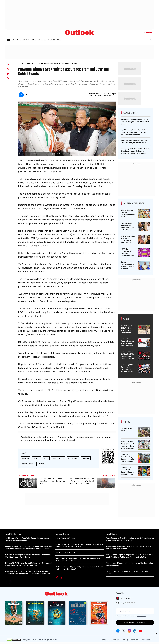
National (31, 63)
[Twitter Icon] (124, 631)
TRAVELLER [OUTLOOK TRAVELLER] (35, 40)
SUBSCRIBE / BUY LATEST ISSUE (135, 622)
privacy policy (141, 616)
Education (48, 440)
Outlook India (65, 437)
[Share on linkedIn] (8, 74)
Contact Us (115, 640)
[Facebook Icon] (118, 631)
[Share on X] (8, 69)
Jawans (41, 464)
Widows (25, 458)
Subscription (126, 598)
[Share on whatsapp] (8, 78)
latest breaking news (44, 437)
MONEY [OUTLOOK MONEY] (26, 40)
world (73, 440)
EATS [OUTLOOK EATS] (44, 40)
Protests (36, 458)
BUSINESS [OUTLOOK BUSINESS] (17, 40)
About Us (105, 640)
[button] (6, 582)
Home (21, 63)
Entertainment (35, 440)
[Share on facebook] (8, 65)
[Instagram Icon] (129, 631)
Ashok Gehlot (28, 464)
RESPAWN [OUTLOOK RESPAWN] (51, 40)
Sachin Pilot (73, 458)
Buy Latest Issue (128, 603)
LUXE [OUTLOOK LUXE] (59, 40)
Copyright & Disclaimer (130, 640)
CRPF (46, 458)
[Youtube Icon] (140, 631)
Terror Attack (58, 458)
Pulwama (86, 458)
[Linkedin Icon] (135, 631)
